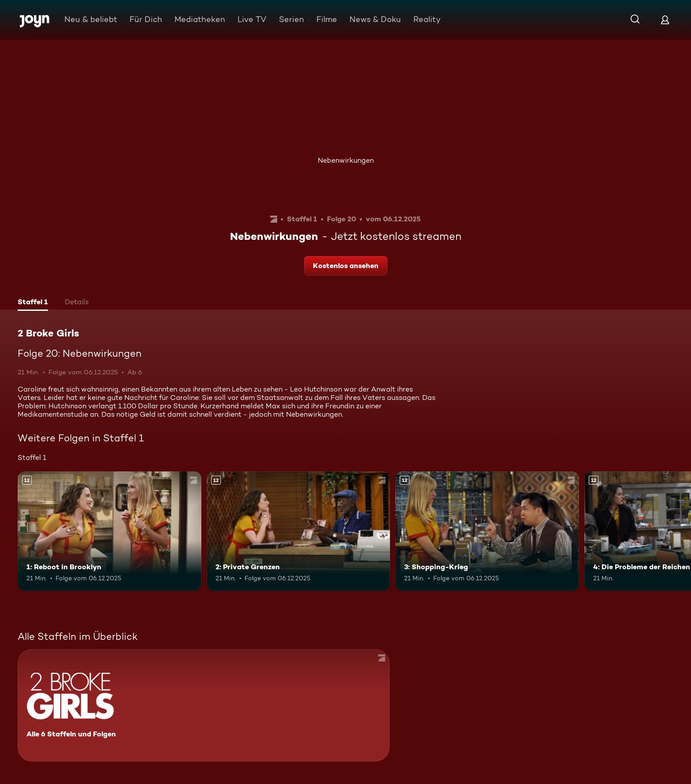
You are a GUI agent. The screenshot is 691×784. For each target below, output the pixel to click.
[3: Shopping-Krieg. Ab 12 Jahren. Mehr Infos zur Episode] (487, 531)
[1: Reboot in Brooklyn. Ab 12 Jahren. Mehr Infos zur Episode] (110, 531)
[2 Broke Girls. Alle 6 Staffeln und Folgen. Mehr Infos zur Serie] (204, 705)
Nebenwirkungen (346, 160)
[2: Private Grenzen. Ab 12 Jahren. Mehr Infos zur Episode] (299, 531)
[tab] (33, 303)
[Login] (665, 20)
